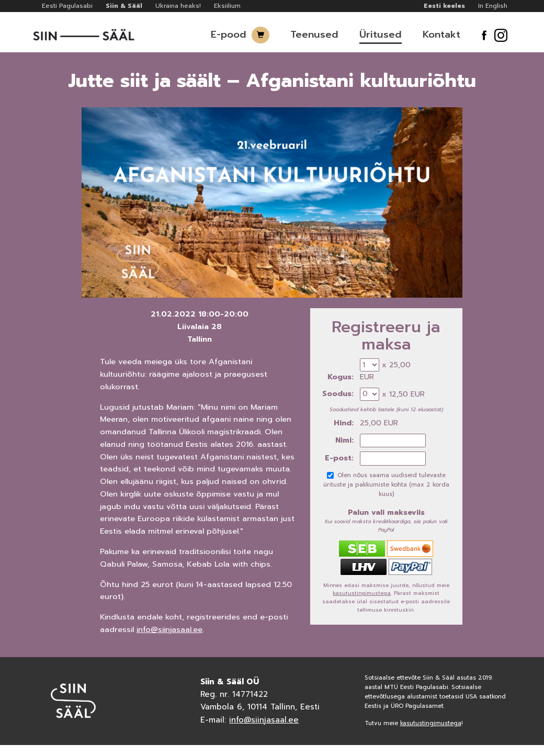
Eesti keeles (444, 6)
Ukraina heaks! (178, 6)
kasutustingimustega (362, 593)
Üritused (381, 35)
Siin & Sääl (124, 6)
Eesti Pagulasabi (67, 6)
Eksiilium (227, 6)
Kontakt (441, 35)
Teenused (314, 35)
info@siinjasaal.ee (169, 629)
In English (493, 6)
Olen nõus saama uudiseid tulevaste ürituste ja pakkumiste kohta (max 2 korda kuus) (386, 485)
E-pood (229, 35)
